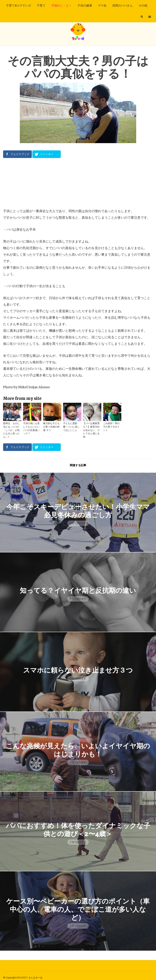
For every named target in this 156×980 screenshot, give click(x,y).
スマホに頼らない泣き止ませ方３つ (78, 666)
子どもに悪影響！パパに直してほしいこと (72, 427)
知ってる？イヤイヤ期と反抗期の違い (78, 586)
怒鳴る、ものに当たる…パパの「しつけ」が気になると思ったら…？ (12, 428)
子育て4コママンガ (18, 6)
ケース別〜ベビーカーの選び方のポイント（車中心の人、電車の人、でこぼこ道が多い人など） (78, 905)
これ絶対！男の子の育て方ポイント (112, 425)
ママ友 (102, 6)
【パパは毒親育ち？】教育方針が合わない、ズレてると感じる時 (92, 428)
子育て (41, 6)
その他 (143, 6)
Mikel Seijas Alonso (34, 387)
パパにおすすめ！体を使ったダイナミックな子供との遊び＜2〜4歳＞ (78, 825)
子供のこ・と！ (61, 6)
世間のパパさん (123, 6)
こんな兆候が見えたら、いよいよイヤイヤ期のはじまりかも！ (78, 746)
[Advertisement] (78, 183)
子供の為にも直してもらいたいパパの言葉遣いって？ (32, 427)
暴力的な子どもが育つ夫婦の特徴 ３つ (52, 427)
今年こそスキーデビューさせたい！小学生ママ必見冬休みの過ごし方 (78, 507)
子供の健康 (85, 6)
